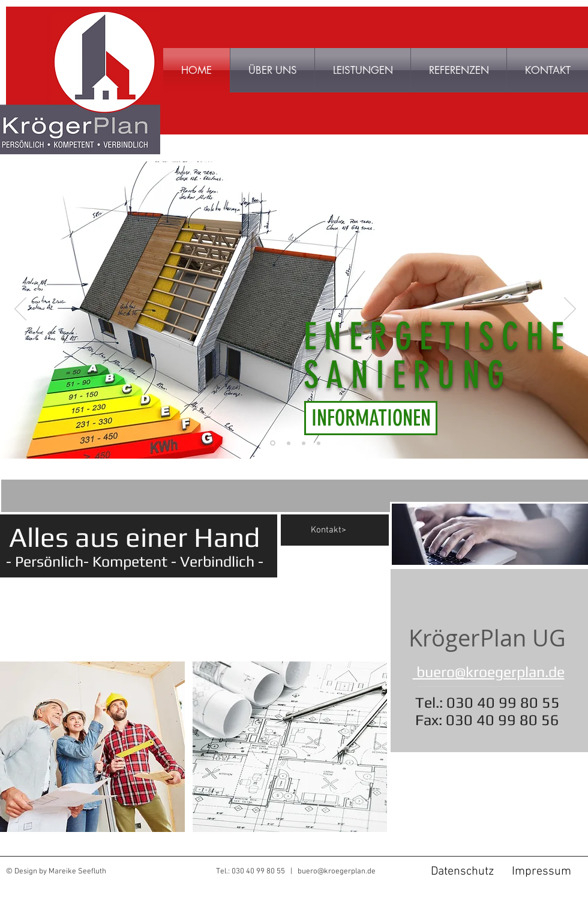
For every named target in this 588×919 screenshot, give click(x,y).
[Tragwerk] (289, 443)
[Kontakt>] (350, 530)
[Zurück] (20, 310)
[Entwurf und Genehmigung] (319, 443)
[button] (459, 70)
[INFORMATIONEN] (371, 418)
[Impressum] (541, 872)
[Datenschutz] (462, 872)
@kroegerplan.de (510, 672)
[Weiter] (570, 310)
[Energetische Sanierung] (273, 443)
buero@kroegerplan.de (337, 872)
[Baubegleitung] (304, 443)
